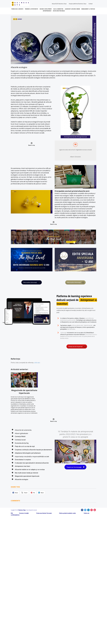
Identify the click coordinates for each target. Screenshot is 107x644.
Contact (91, 4)
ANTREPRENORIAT (47, 11)
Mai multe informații (32, 282)
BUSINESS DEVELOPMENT (46, 9)
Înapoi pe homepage (76, 467)
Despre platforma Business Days (78, 4)
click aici (37, 363)
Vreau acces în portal (77, 346)
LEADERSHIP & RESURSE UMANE (72, 9)
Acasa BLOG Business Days (59, 4)
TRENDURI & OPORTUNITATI (31, 9)
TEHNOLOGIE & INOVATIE (17, 9)
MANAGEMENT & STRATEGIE (88, 9)
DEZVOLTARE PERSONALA (59, 11)
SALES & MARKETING (58, 9)
